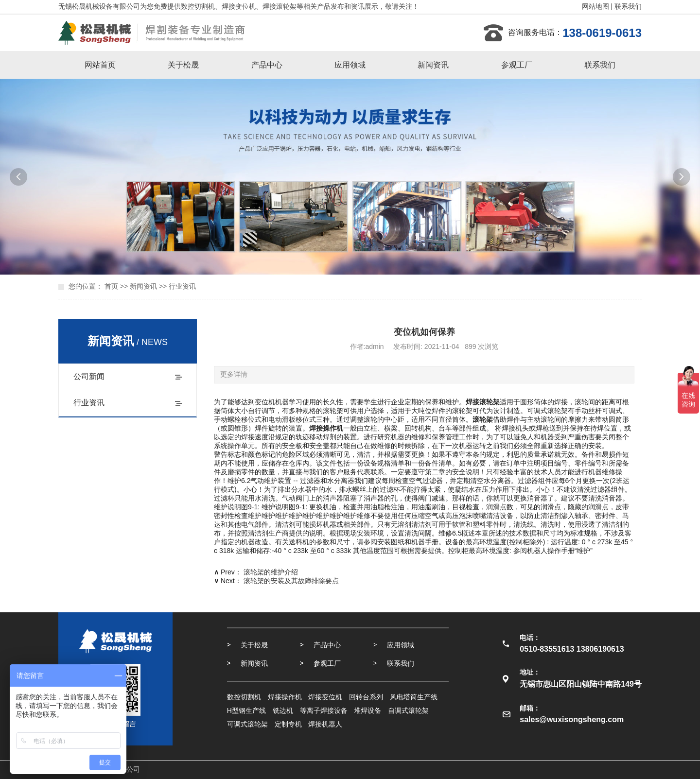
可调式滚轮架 (247, 724)
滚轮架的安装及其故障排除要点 (291, 581)
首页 (111, 286)
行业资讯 (182, 286)
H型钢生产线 (246, 710)
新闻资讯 (433, 65)
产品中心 (267, 65)
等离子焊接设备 (324, 710)
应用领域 (350, 65)
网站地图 (595, 6)
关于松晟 (183, 65)
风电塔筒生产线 (414, 697)
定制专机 (288, 724)
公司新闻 (89, 376)
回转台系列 (366, 697)
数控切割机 (244, 697)
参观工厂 (517, 65)
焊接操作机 (285, 697)
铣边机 (283, 710)
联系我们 (628, 6)
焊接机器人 (325, 724)
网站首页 (100, 65)
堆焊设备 (367, 710)
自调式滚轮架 (408, 710)
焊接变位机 (325, 697)
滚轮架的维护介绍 (271, 572)
